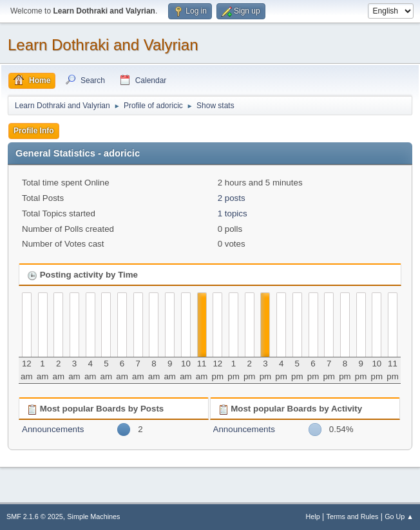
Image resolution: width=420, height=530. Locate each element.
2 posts (232, 198)
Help (313, 516)
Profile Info (34, 131)
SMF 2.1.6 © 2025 (35, 516)
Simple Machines (93, 516)
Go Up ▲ (399, 516)
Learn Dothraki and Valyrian (103, 45)
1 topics (233, 213)
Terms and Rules (353, 516)
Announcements (53, 429)
